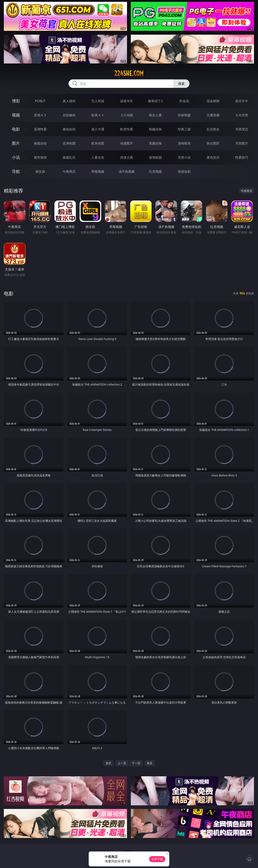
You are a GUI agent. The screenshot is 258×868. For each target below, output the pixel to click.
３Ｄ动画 (127, 115)
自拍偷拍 (69, 115)
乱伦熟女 (213, 129)
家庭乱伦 (69, 157)
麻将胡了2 (155, 101)
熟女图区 (213, 143)
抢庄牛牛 (242, 101)
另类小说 (184, 157)
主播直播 (213, 115)
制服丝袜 (155, 129)
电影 (16, 129)
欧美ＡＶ (98, 115)
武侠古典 (127, 157)
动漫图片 (127, 143)
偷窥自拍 (40, 143)
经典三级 (184, 129)
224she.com (129, 73)
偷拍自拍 (69, 129)
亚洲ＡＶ (40, 115)
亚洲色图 (69, 143)
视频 (16, 115)
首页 (108, 763)
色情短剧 (184, 172)
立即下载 (157, 859)
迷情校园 (155, 157)
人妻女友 (98, 157)
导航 (16, 171)
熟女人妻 (155, 115)
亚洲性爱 (40, 129)
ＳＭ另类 (242, 115)
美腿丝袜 (155, 143)
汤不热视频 (127, 172)
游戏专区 (127, 101)
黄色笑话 (213, 157)
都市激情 (40, 157)
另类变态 (242, 129)
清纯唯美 (184, 143)
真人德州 (69, 101)
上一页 (122, 763)
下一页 (136, 763)
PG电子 (40, 101)
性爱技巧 (242, 157)
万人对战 (98, 101)
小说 (16, 157)
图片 (16, 143)
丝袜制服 (184, 115)
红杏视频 (155, 172)
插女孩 (40, 172)
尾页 (150, 763)
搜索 (181, 84)
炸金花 (184, 101)
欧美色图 (98, 143)
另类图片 (242, 143)
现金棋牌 (213, 101)
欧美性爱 (127, 129)
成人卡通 (98, 129)
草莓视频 (98, 172)
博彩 (16, 101)
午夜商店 (69, 172)
